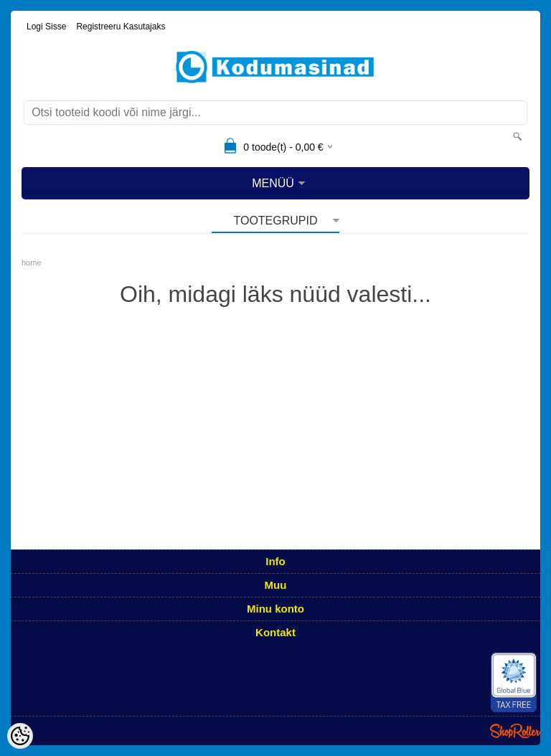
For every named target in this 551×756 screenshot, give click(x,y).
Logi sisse (46, 27)
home (32, 263)
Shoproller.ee (515, 731)
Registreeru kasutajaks (121, 27)
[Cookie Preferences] (20, 736)
